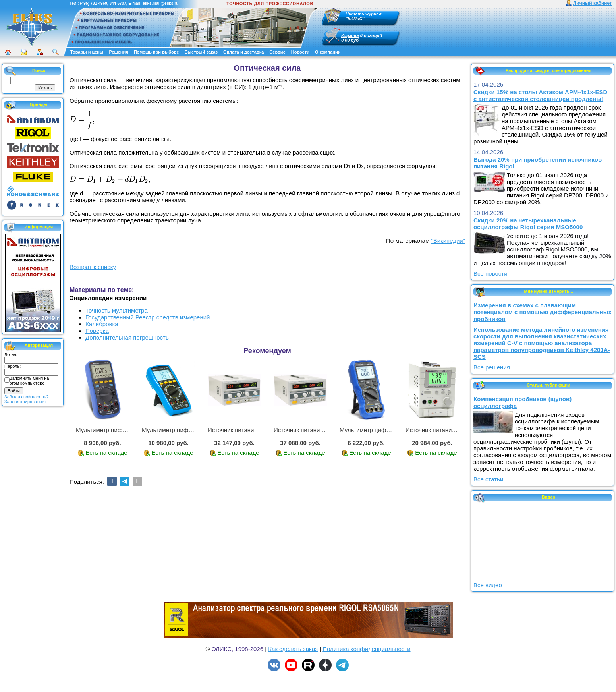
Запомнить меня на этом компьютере (29, 381)
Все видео (488, 585)
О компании (328, 52)
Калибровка (102, 324)
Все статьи (488, 479)
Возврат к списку (93, 267)
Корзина (350, 35)
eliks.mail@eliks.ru (160, 3)
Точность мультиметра (117, 310)
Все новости (490, 274)
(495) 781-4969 (93, 3)
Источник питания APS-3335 (313, 430)
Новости (300, 52)
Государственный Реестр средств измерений (148, 317)
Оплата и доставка (243, 52)
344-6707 (118, 3)
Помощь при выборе (156, 52)
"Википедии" (448, 241)
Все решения (492, 367)
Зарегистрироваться (25, 402)
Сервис (277, 52)
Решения (118, 52)
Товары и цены (87, 52)
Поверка (97, 331)
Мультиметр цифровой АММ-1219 (386, 430)
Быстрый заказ (201, 52)
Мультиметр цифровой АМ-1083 (186, 430)
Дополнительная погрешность (127, 337)
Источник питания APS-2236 (247, 430)
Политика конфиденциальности (366, 649)
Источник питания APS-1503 (445, 430)
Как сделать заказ (293, 649)
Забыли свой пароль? (26, 397)
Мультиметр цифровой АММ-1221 (123, 430)
